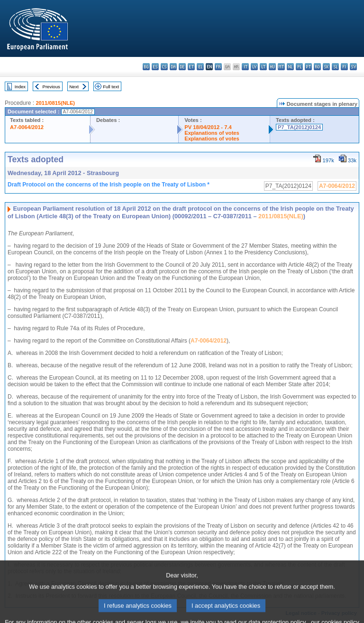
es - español (155, 67)
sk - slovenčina (326, 67)
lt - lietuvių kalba (263, 67)
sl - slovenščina (335, 67)
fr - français (218, 67)
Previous (51, 87)
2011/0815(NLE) (55, 103)
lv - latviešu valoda (254, 67)
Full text (111, 87)
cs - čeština (164, 67)
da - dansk (173, 67)
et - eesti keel (191, 67)
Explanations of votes (212, 133)
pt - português (308, 67)
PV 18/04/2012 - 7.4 (208, 127)
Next (74, 87)
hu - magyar (272, 67)
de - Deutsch (182, 67)
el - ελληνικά (200, 67)
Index (20, 87)
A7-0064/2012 (27, 127)
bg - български (146, 67)
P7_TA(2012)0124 (299, 127)
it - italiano (245, 67)
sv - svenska (353, 67)
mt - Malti (281, 67)
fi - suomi (344, 67)
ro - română (317, 67)
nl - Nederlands (290, 67)
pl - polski (299, 67)
